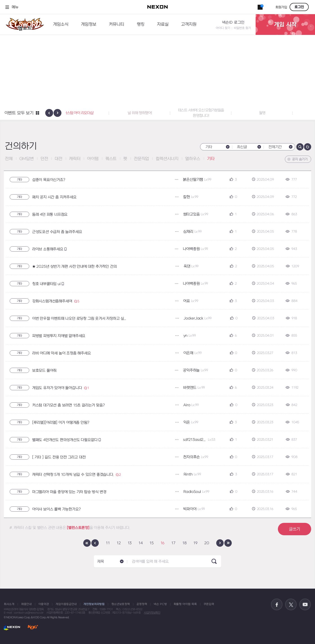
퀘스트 (111, 159)
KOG (33, 628)
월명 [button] (280, 113)
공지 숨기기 (300, 159)
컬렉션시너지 (167, 159)
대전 (58, 159)
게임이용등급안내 (66, 604)
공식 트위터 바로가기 (291, 605)
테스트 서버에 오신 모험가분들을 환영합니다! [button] (219, 113)
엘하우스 (193, 159)
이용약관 (44, 604)
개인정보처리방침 (94, 604)
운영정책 (142, 604)
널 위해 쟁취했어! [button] (158, 113)
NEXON (12, 628)
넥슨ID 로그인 (233, 23)
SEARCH (214, 561)
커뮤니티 (117, 24)
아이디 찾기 (223, 28)
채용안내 (26, 604)
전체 (9, 159)
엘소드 (23, 24)
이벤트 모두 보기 (19, 113)
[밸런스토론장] (78, 528)
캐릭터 (75, 159)
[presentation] (49, 113)
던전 (44, 159)
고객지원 (189, 24)
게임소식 (61, 24)
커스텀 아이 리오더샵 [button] (96, 113)
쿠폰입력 (209, 604)
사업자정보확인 (152, 613)
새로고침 (308, 147)
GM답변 (27, 159)
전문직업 (141, 159)
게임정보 (89, 24)
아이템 (93, 159)
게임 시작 (285, 25)
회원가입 (281, 7)
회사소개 (9, 604)
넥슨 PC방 (160, 604)
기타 (211, 159)
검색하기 (300, 147)
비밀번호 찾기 (242, 28)
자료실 (163, 24)
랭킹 (141, 24)
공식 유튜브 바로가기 (305, 605)
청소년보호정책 (121, 604)
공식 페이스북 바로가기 (277, 605)
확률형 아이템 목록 (185, 604)
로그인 (299, 7)
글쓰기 (295, 529)
